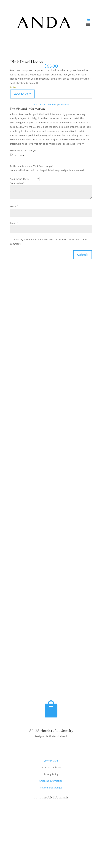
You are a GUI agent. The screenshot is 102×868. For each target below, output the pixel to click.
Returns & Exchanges (51, 788)
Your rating (16, 179)
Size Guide (64, 105)
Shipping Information (51, 781)
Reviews (52, 105)
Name (14, 206)
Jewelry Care (51, 761)
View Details (39, 105)
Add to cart (22, 94)
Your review (17, 183)
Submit (83, 255)
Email (14, 223)
